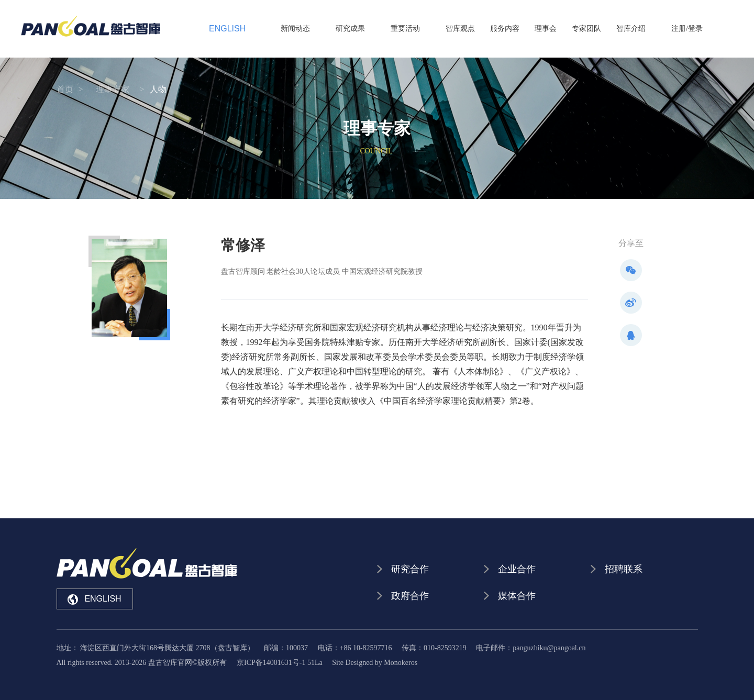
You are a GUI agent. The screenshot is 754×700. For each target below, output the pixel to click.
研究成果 (382, 29)
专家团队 (597, 29)
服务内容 (515, 29)
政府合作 (410, 596)
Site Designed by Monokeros (375, 663)
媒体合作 (517, 596)
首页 (65, 89)
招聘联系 (624, 569)
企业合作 (517, 569)
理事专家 (113, 89)
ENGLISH (219, 29)
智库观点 (471, 29)
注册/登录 (687, 29)
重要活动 (426, 29)
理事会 (556, 29)
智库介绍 (641, 29)
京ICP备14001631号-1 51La (280, 663)
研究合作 (410, 569)
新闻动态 (337, 29)
